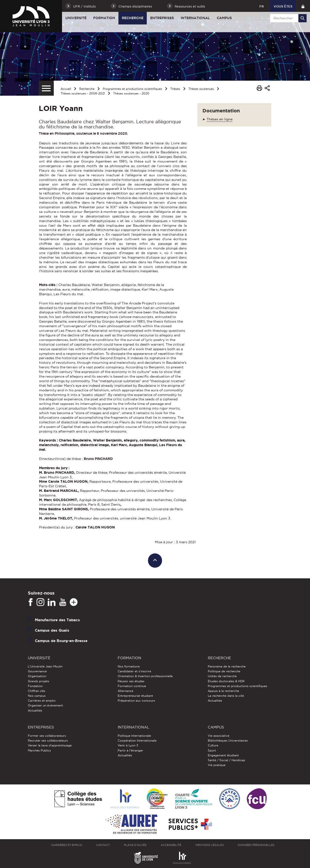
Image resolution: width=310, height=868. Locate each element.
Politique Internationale (134, 736)
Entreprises (162, 18)
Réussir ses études (131, 681)
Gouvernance (37, 671)
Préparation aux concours (136, 701)
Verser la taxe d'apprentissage (50, 745)
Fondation (35, 686)
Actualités (35, 710)
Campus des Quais (52, 630)
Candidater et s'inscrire (134, 671)
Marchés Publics (39, 750)
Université (76, 18)
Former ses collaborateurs (47, 736)
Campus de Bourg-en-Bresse (61, 641)
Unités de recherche (222, 676)
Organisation (37, 676)
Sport (212, 750)
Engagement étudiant (223, 755)
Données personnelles (256, 845)
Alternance (125, 691)
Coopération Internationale (137, 740)
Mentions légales (210, 845)
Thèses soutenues (201, 89)
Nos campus (37, 696)
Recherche (133, 18)
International (195, 18)
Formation (104, 18)
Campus (224, 18)
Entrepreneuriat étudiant (135, 696)
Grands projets (39, 681)
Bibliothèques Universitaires (228, 740)
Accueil (66, 89)
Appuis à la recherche (223, 691)
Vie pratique (217, 765)
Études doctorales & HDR (226, 681)
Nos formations (129, 666)
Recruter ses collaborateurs (48, 740)
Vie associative (219, 736)
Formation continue (132, 686)
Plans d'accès (135, 845)
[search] (287, 18)
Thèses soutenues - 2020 (131, 93)
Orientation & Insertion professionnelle (145, 676)
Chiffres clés (37, 691)
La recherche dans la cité (226, 696)
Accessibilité (171, 845)
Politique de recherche (224, 671)
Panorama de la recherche (227, 666)
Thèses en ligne (220, 119)
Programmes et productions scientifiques (132, 89)
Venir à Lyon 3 (128, 745)
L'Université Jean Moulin (45, 666)
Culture (213, 745)
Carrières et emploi (42, 701)
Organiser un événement (45, 705)
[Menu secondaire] (46, 88)
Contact (103, 845)
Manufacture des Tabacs (57, 620)
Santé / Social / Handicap (226, 760)
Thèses (175, 89)
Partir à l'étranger (130, 750)
